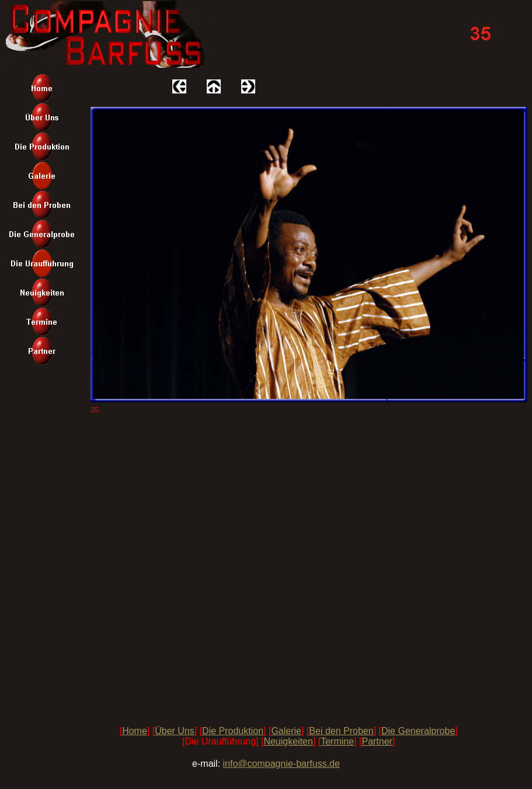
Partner (377, 741)
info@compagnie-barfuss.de (281, 764)
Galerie (286, 731)
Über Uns (175, 731)
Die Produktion (233, 731)
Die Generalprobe (418, 731)
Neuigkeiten (288, 741)
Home (135, 731)
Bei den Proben (341, 731)
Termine (337, 741)
